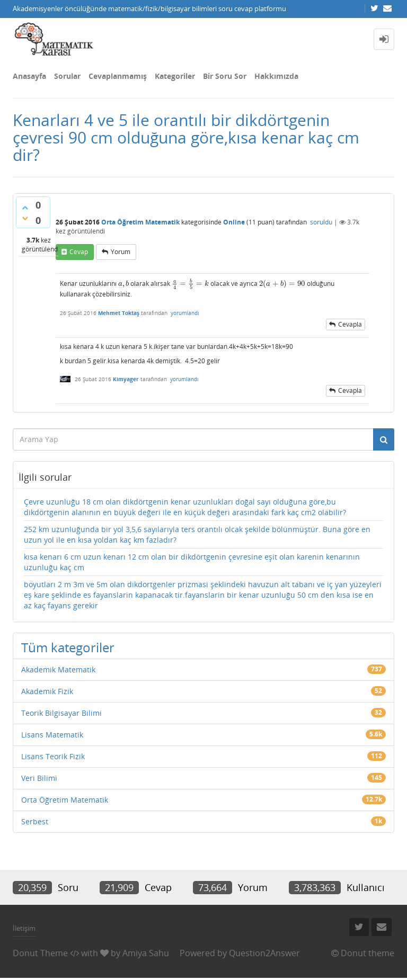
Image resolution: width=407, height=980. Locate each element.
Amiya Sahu (146, 953)
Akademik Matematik (58, 669)
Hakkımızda (276, 76)
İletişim (24, 928)
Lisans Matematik (52, 735)
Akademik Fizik (47, 691)
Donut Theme (40, 953)
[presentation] (123, 284)
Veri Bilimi (39, 778)
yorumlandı (185, 313)
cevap (79, 252)
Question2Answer (264, 953)
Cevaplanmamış (118, 76)
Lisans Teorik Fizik (53, 756)
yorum (121, 252)
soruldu (321, 222)
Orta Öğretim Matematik (140, 222)
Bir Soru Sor (225, 76)
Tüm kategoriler (68, 647)
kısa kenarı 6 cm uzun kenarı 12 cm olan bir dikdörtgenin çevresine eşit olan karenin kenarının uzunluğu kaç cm (192, 562)
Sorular (67, 76)
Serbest (35, 821)
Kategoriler (175, 76)
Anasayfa (29, 76)
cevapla (350, 324)
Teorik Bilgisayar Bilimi (61, 713)
